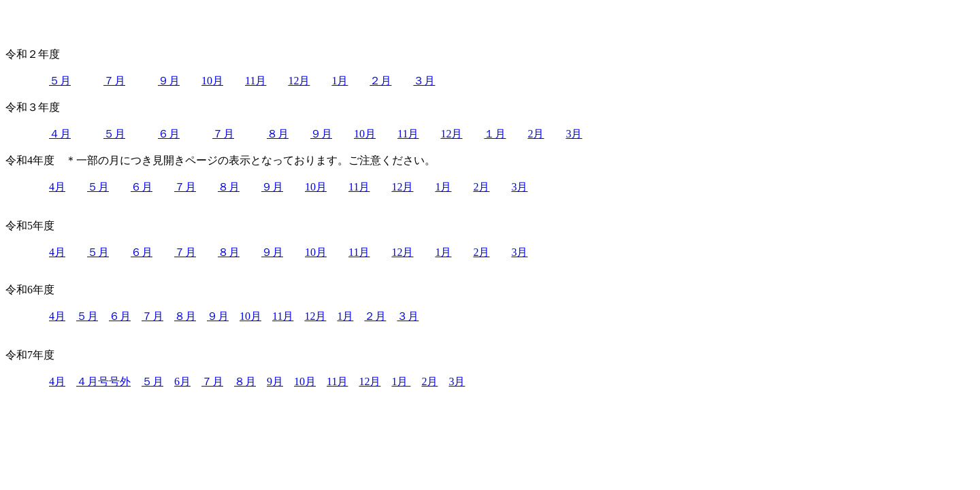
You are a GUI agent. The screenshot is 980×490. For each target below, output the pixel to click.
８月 (278, 134)
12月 (299, 81)
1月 (340, 81)
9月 (275, 381)
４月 (60, 134)
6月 (182, 381)
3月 (574, 134)
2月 (536, 134)
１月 (495, 134)
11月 (256, 81)
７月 (114, 81)
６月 (169, 134)
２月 (380, 81)
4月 (57, 187)
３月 (424, 81)
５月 (60, 81)
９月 (169, 81)
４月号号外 (103, 381)
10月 (212, 81)
